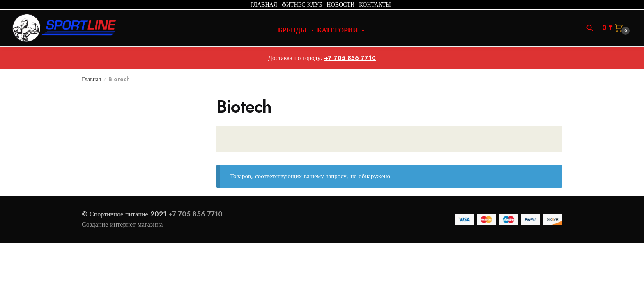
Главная (91, 79)
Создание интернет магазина (123, 224)
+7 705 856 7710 (350, 58)
